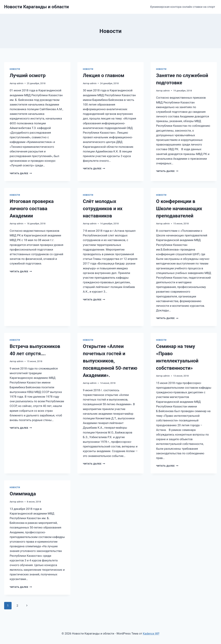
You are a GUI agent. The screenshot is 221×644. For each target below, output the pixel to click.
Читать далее (21, 173)
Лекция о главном (104, 75)
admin (20, 83)
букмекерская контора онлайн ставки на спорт (183, 7)
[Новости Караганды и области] (36, 7)
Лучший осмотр (28, 75)
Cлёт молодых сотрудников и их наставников (103, 209)
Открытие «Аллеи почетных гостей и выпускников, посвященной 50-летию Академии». (110, 361)
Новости (15, 69)
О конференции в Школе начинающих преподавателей (179, 209)
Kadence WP (151, 633)
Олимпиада (23, 494)
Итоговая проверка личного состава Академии (32, 209)
